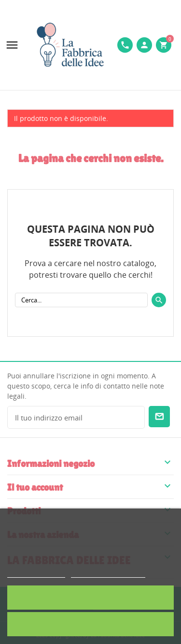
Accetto (90, 597)
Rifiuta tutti (91, 624)
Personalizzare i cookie (108, 573)
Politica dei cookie (36, 573)
